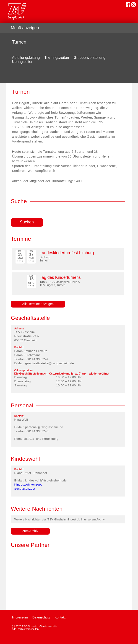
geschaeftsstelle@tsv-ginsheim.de (50, 363)
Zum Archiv (30, 531)
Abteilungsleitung (26, 58)
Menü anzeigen (25, 28)
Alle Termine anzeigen (38, 304)
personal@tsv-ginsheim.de (44, 427)
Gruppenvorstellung (89, 58)
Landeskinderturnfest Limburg (67, 253)
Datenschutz (41, 617)
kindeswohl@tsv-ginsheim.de (46, 480)
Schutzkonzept (25, 489)
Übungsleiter (22, 62)
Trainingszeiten (57, 58)
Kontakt (60, 617)
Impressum (20, 617)
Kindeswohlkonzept (28, 485)
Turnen (19, 42)
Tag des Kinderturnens (60, 277)
